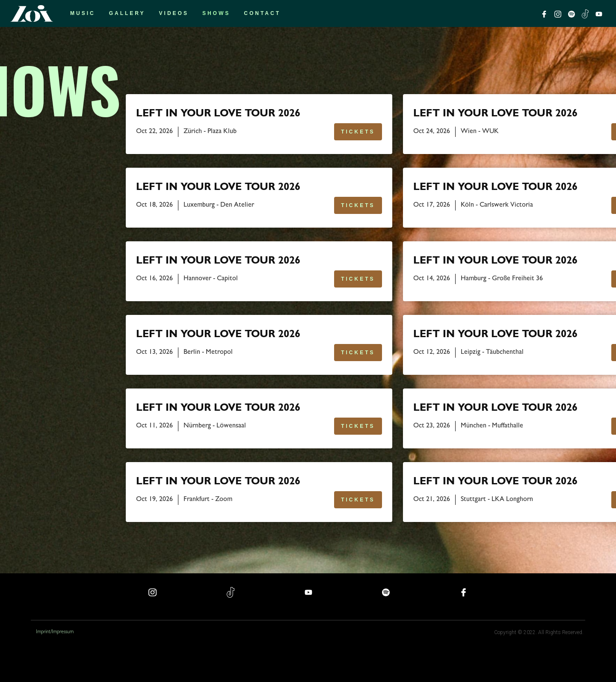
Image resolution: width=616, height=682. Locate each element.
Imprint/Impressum (55, 632)
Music (83, 13)
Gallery (127, 13)
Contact (262, 13)
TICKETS (358, 132)
